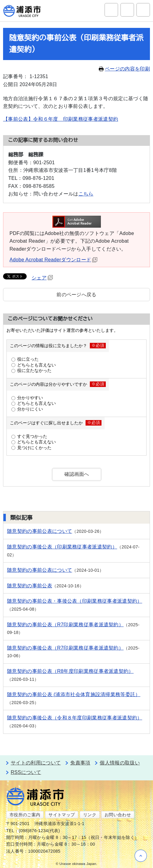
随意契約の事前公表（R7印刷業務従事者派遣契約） (65, 625)
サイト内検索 (111, 10)
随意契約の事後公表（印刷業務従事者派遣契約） (62, 547)
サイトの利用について (36, 763)
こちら (86, 194)
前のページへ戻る (76, 295)
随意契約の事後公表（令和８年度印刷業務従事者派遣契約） (75, 718)
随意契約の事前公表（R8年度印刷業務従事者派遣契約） (70, 671)
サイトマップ (62, 815)
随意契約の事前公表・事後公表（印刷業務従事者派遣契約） (75, 601)
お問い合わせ (118, 815)
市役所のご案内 (25, 815)
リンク (90, 815)
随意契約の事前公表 (30, 586)
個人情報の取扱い (120, 763)
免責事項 (80, 763)
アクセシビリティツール (127, 10)
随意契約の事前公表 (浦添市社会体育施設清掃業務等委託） (74, 694)
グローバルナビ (143, 10)
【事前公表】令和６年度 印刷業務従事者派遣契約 (61, 119)
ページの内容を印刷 (124, 69)
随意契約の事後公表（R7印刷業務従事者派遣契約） (65, 648)
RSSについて (26, 772)
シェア (42, 278)
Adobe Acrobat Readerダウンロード (53, 260)
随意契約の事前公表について (40, 531)
